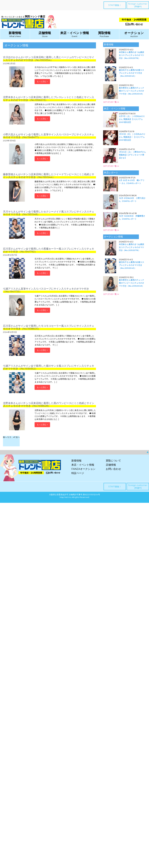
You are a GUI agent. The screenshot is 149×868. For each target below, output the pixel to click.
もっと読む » (42, 81)
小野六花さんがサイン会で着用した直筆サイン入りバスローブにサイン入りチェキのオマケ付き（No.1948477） (49, 136)
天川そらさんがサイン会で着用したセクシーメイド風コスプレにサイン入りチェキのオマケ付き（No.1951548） (49, 213)
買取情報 (104, 33)
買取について (113, 461)
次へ (18, 437)
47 (14, 437)
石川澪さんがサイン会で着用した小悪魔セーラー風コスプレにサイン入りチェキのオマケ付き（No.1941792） (49, 250)
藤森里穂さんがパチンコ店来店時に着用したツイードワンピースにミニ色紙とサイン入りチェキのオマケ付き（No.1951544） (49, 176)
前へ (5, 437)
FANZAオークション (83, 469)
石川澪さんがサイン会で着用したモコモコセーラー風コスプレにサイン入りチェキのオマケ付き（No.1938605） (49, 327)
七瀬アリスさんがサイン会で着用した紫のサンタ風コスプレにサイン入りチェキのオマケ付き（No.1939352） (49, 367)
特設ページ (78, 473)
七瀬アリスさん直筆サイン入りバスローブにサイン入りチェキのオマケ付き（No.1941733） (46, 290)
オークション (134, 33)
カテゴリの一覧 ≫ (111, 102)
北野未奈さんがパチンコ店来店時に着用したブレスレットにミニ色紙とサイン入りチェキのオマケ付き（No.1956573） (49, 99)
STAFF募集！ (115, 5)
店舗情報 (45, 33)
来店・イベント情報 (75, 33)
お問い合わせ (134, 24)
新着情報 (15, 33)
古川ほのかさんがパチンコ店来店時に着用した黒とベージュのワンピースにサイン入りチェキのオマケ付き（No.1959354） (49, 59)
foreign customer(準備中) (138, 5)
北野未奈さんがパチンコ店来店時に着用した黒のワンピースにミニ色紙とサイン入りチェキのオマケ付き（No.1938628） (49, 405)
